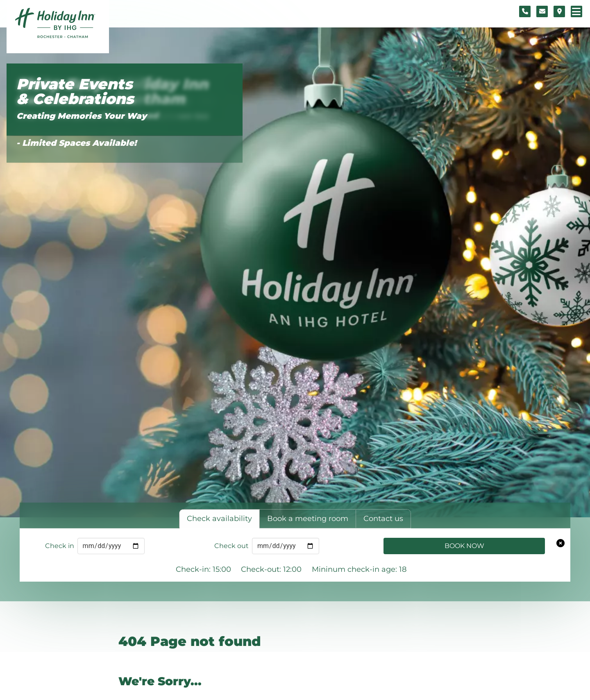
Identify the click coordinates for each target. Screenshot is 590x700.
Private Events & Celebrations (75, 92)
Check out (231, 546)
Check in (60, 546)
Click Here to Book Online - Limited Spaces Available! (76, 137)
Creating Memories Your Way (82, 116)
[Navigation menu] (576, 11)
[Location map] (559, 11)
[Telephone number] (525, 11)
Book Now (464, 546)
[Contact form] (542, 11)
